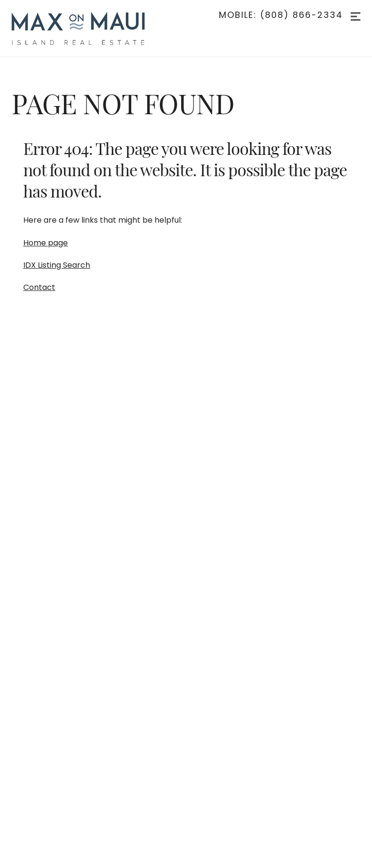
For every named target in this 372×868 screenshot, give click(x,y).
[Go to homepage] (88, 28)
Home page (46, 243)
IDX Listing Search (57, 265)
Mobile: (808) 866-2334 (281, 15)
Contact (39, 287)
